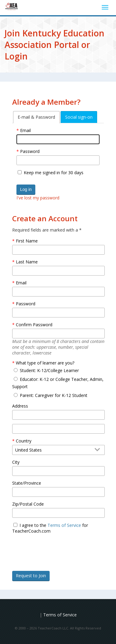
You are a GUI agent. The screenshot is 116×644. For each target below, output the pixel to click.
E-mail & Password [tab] (36, 117)
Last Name (27, 262)
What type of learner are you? (45, 363)
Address (20, 406)
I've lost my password (38, 198)
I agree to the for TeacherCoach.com (50, 528)
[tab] (36, 117)
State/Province (27, 483)
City (16, 462)
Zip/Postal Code (28, 504)
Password (30, 151)
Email (25, 130)
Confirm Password (34, 325)
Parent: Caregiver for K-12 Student (54, 395)
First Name (27, 241)
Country (24, 441)
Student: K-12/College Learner (49, 370)
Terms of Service (64, 525)
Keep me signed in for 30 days (54, 173)
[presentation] (58, 561)
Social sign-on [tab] (79, 117)
